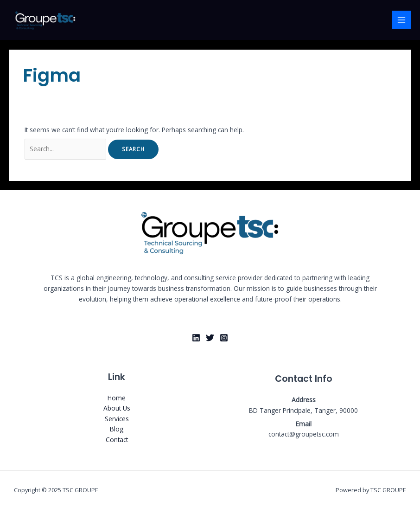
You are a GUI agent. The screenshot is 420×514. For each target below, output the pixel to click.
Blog (117, 429)
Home (117, 398)
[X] (210, 338)
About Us (117, 408)
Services (117, 419)
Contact (117, 440)
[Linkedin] (196, 338)
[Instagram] (224, 338)
